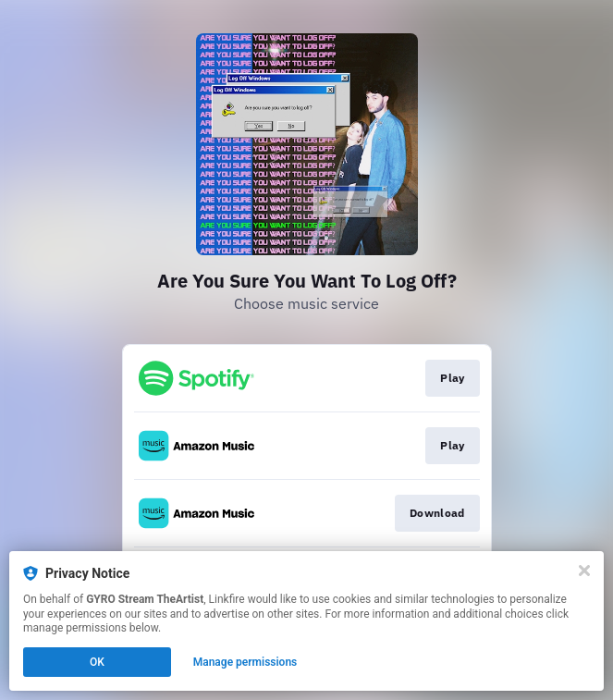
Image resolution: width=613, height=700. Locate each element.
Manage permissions (245, 662)
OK (97, 662)
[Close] (584, 571)
